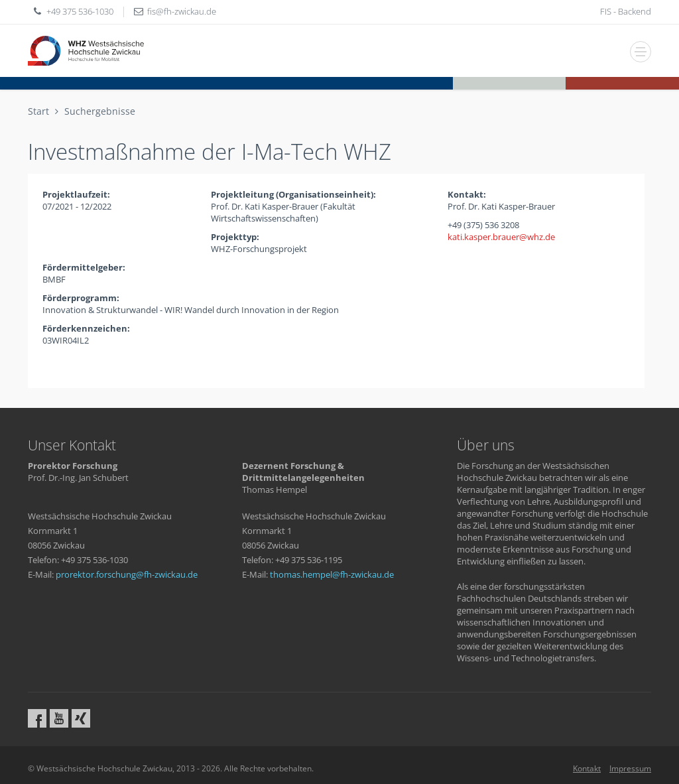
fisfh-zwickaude (182, 11)
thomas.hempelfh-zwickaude (332, 574)
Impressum (630, 768)
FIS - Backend (626, 11)
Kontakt (587, 768)
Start (38, 111)
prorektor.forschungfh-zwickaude (127, 574)
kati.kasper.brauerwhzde (501, 237)
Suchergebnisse (100, 111)
